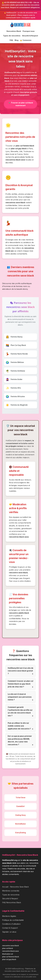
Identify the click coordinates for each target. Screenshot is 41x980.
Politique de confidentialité (13, 920)
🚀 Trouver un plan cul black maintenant (21, 104)
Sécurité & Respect (30, 36)
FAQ (11, 40)
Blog (17, 40)
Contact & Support (10, 928)
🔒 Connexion (26, 40)
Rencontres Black (14, 31)
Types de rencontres (12, 36)
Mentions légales (9, 916)
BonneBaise (20, 824)
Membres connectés (11, 891)
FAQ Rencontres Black (12, 902)
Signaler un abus (9, 932)
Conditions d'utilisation (11, 924)
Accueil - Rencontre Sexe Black (15, 887)
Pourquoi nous (29, 31)
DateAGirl (20, 806)
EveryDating (21, 833)
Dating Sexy (21, 815)
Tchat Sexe (20, 798)
